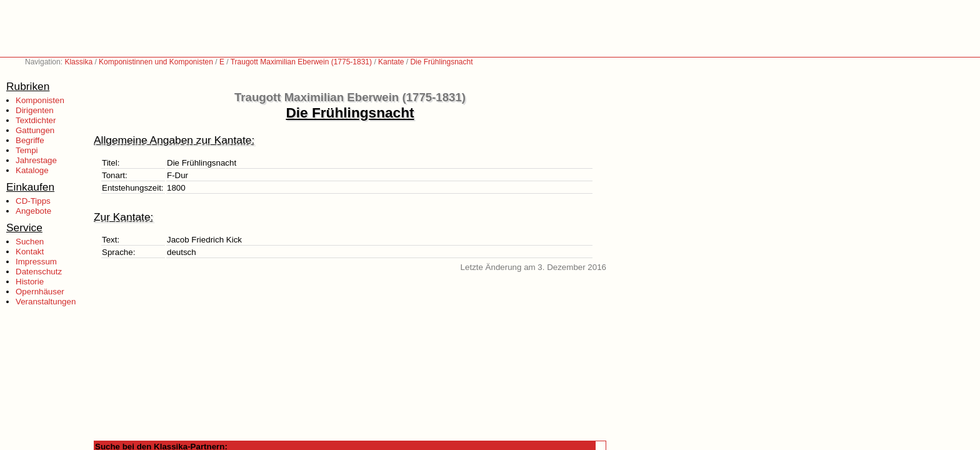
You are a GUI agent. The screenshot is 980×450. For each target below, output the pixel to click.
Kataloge (32, 170)
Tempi (27, 150)
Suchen (30, 242)
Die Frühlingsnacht (441, 62)
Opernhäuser (40, 292)
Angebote (33, 211)
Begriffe (30, 140)
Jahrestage (36, 160)
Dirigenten (35, 110)
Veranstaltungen (46, 302)
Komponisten (40, 100)
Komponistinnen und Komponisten (156, 62)
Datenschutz (39, 272)
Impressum (36, 262)
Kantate (391, 62)
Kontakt (30, 252)
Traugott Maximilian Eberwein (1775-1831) (301, 62)
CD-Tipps (33, 201)
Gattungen (35, 130)
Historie (30, 282)
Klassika (78, 62)
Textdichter (36, 120)
